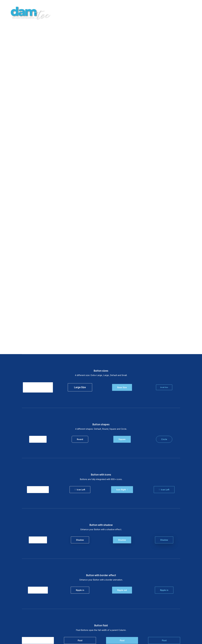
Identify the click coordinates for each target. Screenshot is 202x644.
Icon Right (38, 191)
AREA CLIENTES (172, 13)
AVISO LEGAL (114, 627)
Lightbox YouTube (122, 442)
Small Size (164, 89)
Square (122, 141)
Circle (164, 141)
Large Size (80, 89)
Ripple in (80, 292)
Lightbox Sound (164, 442)
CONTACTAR (191, 13)
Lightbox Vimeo (80, 442)
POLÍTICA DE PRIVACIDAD (142, 629)
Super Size (38, 89)
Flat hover (38, 543)
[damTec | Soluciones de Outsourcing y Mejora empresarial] (30, 13)
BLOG (158, 13)
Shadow (38, 241)
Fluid (38, 342)
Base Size (122, 89)
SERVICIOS (145, 13)
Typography (38, 594)
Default (38, 141)
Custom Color (38, 493)
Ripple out (38, 292)
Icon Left (80, 191)
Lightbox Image (38, 442)
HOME (132, 13)
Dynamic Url (38, 392)
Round (80, 141)
